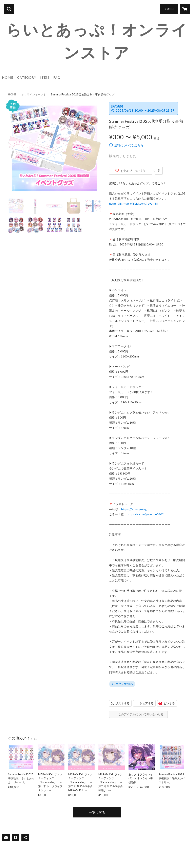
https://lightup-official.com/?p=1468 (133, 204)
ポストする (122, 703)
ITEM (45, 77)
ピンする (169, 703)
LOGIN (169, 9)
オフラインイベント (34, 94)
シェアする (147, 703)
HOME (8, 77)
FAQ (57, 77)
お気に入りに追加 (133, 171)
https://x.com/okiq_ (134, 509)
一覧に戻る (97, 812)
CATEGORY (27, 77)
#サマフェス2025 (122, 684)
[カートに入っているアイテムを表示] (185, 9)
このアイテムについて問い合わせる (141, 714)
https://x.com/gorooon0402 (145, 514)
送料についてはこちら (129, 145)
